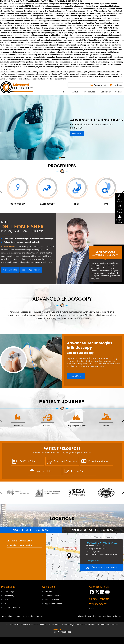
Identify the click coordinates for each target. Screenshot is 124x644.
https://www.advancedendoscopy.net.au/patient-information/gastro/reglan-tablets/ (30, 74)
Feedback (107, 616)
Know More (77, 133)
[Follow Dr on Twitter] (97, 592)
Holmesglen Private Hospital (19, 545)
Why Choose (105, 253)
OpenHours (120, 200)
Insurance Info (44, 471)
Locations (117, 85)
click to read (5, 72)
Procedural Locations (93, 530)
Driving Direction (93, 560)
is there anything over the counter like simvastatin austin (98, 72)
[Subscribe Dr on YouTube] (107, 592)
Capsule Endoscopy (80, 353)
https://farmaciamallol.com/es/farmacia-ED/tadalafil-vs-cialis (30, 76)
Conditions (19, 616)
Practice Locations (31, 530)
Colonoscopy (9, 592)
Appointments (101, 85)
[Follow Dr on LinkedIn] (102, 592)
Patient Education (52, 600)
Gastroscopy (9, 596)
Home (4, 616)
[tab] (31, 530)
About (11, 616)
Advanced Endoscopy (62, 299)
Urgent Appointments (53, 604)
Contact (40, 616)
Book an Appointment (31, 270)
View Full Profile (10, 270)
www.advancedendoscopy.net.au (75, 67)
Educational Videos (98, 461)
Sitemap (98, 616)
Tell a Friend (118, 616)
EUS (5, 604)
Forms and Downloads (66, 461)
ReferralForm (120, 221)
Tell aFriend (120, 211)
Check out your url (68, 72)
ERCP (6, 600)
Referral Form (78, 471)
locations (62, 519)
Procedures (62, 166)
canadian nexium (77, 11)
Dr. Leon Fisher (23, 226)
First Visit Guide (27, 461)
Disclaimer (80, 616)
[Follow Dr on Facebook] (92, 592)
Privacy (89, 616)
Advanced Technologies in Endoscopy (90, 345)
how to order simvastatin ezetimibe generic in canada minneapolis (35, 72)
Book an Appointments (104, 567)
